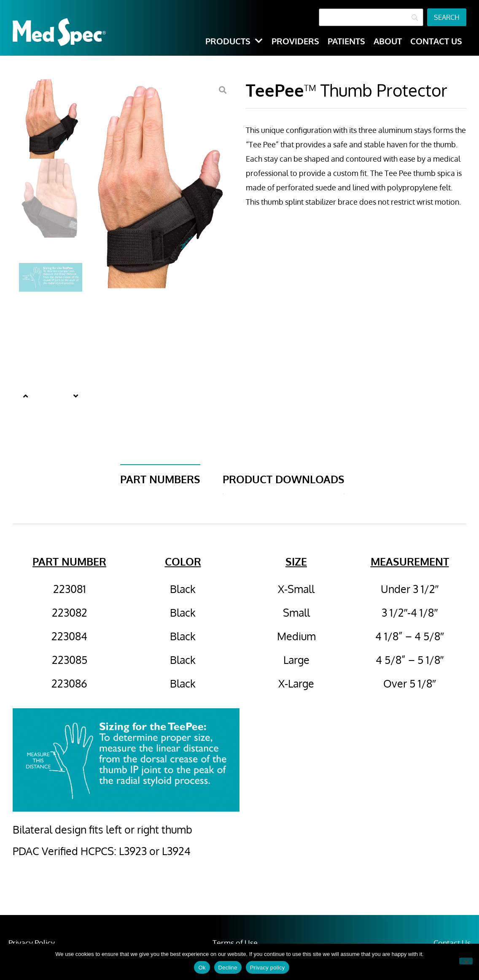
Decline (228, 968)
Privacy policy (268, 968)
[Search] (371, 17)
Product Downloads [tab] (284, 479)
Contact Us (452, 943)
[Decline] (466, 961)
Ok (202, 968)
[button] (26, 396)
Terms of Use (235, 943)
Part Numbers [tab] (160, 479)
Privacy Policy (32, 943)
